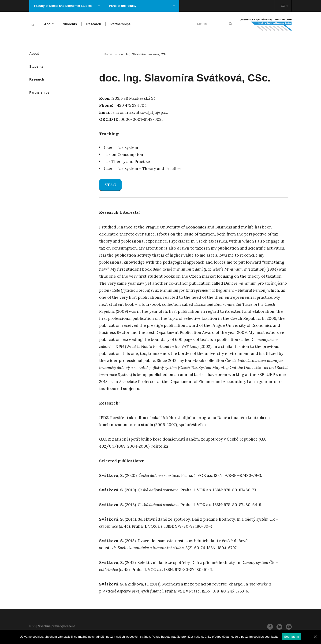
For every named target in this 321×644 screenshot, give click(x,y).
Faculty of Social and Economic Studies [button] (67, 6)
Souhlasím (291, 637)
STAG (110, 185)
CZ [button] (285, 6)
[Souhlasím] (315, 637)
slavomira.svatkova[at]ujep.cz (140, 112)
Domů (108, 54)
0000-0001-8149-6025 (142, 119)
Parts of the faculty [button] (142, 6)
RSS (32, 626)
